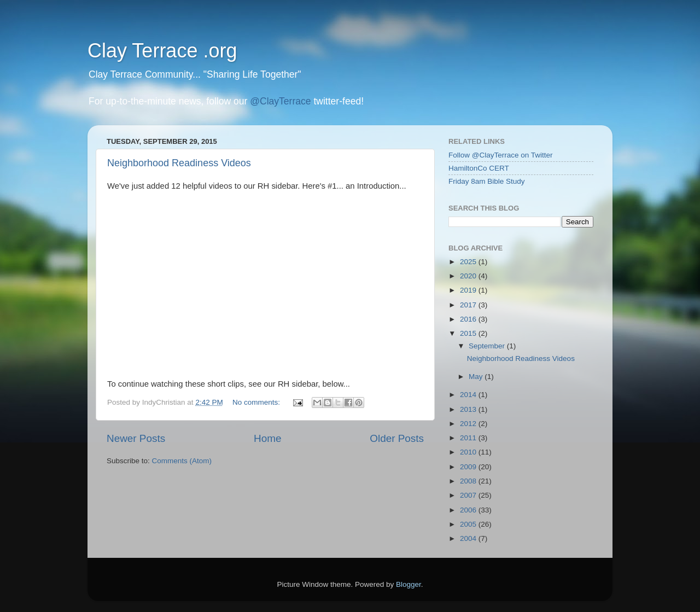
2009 (469, 467)
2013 (469, 409)
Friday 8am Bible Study (487, 181)
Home (267, 438)
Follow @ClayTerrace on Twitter (501, 155)
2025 (469, 262)
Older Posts (397, 438)
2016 (469, 319)
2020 (469, 276)
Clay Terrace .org (162, 51)
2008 (469, 481)
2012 (469, 424)
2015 (469, 333)
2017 (469, 305)
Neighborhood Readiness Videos (179, 163)
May (477, 377)
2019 (469, 290)
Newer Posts (136, 438)
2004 (469, 538)
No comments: (257, 402)
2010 (469, 452)
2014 (469, 395)
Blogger (409, 584)
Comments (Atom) (182, 461)
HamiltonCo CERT (479, 168)
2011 (469, 438)
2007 (469, 495)
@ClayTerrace (280, 101)
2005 (469, 524)
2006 (469, 510)
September (488, 346)
